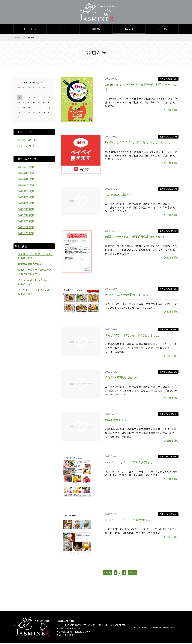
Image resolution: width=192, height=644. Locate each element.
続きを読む (171, 110)
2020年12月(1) (26, 210)
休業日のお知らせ (117, 420)
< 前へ (107, 573)
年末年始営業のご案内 (30, 265)
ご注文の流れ (162, 29)
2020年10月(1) (26, 216)
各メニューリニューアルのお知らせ (129, 463)
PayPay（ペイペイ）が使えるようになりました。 (139, 143)
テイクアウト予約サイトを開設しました (132, 335)
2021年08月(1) (26, 204)
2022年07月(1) (26, 191)
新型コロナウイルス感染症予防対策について (135, 237)
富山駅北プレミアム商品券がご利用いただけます (35, 273)
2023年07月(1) (26, 167)
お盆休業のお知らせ (118, 195)
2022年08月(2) (26, 185)
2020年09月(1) (26, 222)
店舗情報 (96, 29)
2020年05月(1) (26, 234)
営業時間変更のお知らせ (121, 378)
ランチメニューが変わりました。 (127, 295)
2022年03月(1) (26, 198)
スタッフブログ (26, 146)
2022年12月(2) (26, 173)
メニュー (63, 29)
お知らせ (129, 29)
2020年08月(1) (26, 228)
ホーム (18, 38)
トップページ (30, 29)
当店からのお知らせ (168, 79)
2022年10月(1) (26, 179)
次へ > (133, 573)
